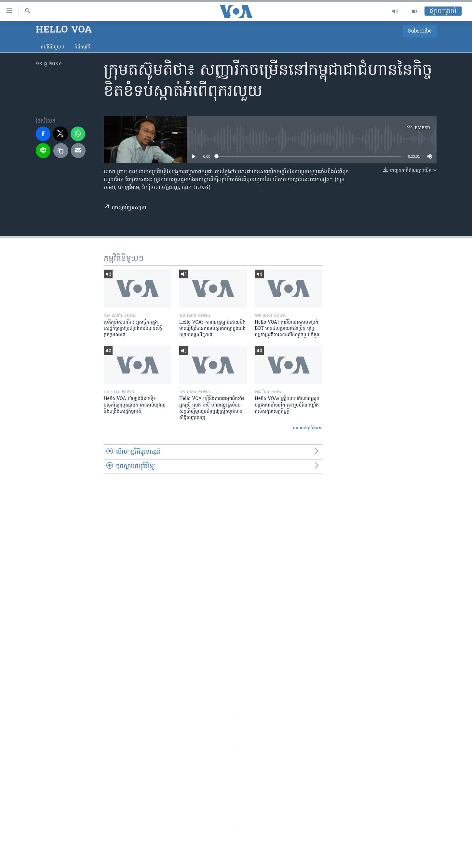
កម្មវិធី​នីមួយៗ (53, 47)
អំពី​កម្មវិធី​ (82, 47)
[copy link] (61, 151)
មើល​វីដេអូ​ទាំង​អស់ (308, 428)
